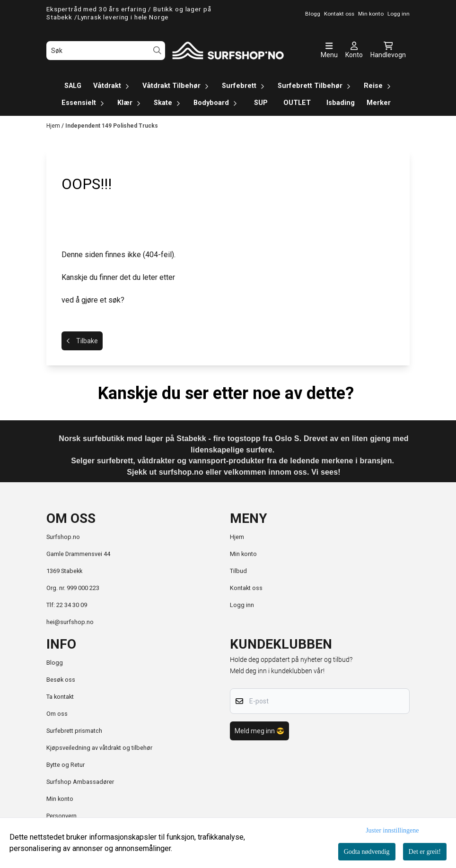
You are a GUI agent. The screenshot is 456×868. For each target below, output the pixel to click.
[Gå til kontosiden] (354, 51)
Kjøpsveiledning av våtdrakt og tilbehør (99, 748)
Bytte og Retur (66, 765)
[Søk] (106, 51)
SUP (261, 103)
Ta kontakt (60, 697)
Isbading (341, 103)
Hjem (54, 126)
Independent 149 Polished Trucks (112, 126)
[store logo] (228, 51)
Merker (379, 103)
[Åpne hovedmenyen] (329, 51)
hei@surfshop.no (70, 622)
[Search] (157, 50)
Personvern (61, 816)
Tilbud (238, 571)
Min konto (243, 554)
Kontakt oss (246, 588)
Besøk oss (61, 680)
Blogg (55, 663)
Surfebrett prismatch (74, 731)
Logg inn (242, 605)
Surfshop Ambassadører (80, 782)
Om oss (57, 714)
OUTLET (297, 103)
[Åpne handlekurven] (388, 51)
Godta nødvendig (367, 852)
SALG (73, 86)
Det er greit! (425, 852)
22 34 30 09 (72, 605)
